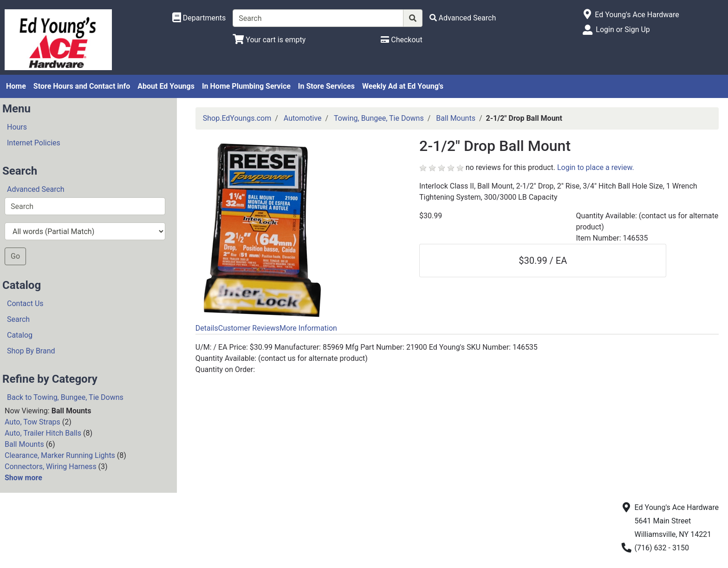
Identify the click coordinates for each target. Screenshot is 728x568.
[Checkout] (401, 40)
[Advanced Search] (463, 18)
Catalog (20, 335)
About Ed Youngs (166, 86)
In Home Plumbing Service (246, 86)
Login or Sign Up (623, 29)
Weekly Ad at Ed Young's (403, 86)
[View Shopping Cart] (269, 40)
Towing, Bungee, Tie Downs (379, 118)
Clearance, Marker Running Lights (60, 455)
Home (16, 86)
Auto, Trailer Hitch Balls (43, 433)
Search (18, 319)
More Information (308, 328)
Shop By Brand (31, 351)
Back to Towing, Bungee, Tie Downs (65, 397)
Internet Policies (34, 143)
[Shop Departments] (199, 18)
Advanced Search (36, 189)
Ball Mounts (24, 444)
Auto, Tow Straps (32, 422)
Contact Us (25, 304)
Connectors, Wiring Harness (51, 467)
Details (207, 328)
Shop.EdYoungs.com (237, 118)
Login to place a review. (596, 167)
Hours (17, 127)
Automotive (303, 118)
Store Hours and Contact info (82, 86)
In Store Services (326, 86)
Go (15, 256)
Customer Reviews (249, 328)
